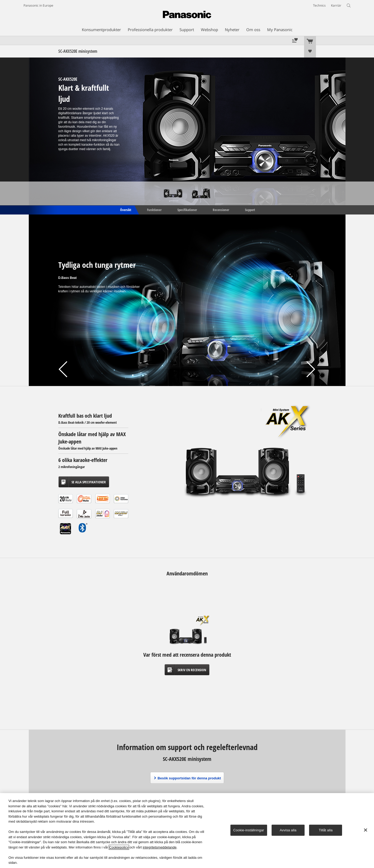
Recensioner (221, 209)
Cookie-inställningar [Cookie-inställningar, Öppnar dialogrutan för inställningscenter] (249, 830)
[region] (187, 831)
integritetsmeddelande (160, 847)
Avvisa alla (288, 830)
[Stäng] (366, 830)
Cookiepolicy (119, 847)
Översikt (125, 209)
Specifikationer (187, 209)
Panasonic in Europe (38, 5)
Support (250, 209)
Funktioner (154, 209)
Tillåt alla (326, 830)
